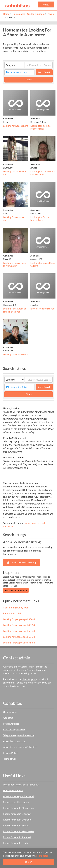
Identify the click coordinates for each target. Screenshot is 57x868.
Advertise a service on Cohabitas (20, 747)
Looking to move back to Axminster (14, 264)
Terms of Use (10, 759)
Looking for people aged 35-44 (19, 619)
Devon (50, 14)
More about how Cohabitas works (21, 785)
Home (6, 14)
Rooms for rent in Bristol (16, 825)
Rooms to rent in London (16, 802)
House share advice (13, 790)
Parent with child (12, 613)
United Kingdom (36, 14)
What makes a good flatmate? (18, 796)
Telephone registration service (19, 735)
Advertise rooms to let (15, 741)
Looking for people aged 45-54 (19, 625)
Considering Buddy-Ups (16, 607)
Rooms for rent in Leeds (15, 843)
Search (44, 72)
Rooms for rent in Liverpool (17, 820)
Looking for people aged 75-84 (19, 642)
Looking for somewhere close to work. (43, 173)
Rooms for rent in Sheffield (17, 837)
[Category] (14, 65)
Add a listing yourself (14, 729)
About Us (8, 718)
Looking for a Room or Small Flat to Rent (15, 310)
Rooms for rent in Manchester (19, 831)
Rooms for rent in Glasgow (17, 814)
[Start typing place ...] (20, 72)
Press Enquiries (11, 724)
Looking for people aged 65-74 (19, 637)
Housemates (18, 14)
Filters (29, 80)
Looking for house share (16, 126)
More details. (43, 856)
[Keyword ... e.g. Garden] (39, 65)
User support (10, 712)
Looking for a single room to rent (40, 127)
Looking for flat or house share (40, 219)
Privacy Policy (10, 753)
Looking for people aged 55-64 (19, 631)
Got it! (28, 862)
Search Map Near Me (16, 590)
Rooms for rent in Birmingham (19, 808)
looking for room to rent (43, 308)
